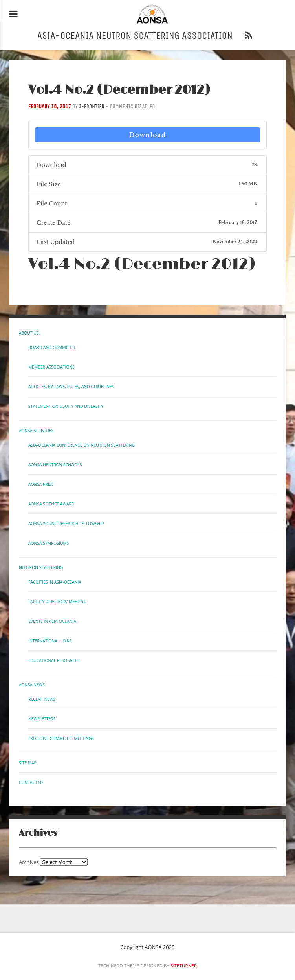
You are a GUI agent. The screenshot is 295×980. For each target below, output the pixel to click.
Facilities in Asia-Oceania (55, 582)
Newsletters (42, 719)
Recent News (42, 699)
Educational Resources (54, 660)
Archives (29, 862)
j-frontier (92, 106)
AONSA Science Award (51, 504)
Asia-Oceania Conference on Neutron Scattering (82, 445)
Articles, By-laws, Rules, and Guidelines (71, 387)
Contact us (31, 782)
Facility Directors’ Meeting (57, 602)
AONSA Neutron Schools (55, 465)
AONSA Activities (36, 431)
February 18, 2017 (50, 106)
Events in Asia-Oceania (52, 621)
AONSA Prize (41, 484)
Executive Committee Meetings (61, 738)
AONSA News (32, 685)
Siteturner (184, 966)
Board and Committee (52, 347)
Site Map (28, 763)
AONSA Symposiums (49, 543)
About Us (29, 333)
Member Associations (51, 367)
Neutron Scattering (41, 567)
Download (147, 135)
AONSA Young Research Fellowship (66, 524)
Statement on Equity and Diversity (66, 406)
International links (50, 641)
